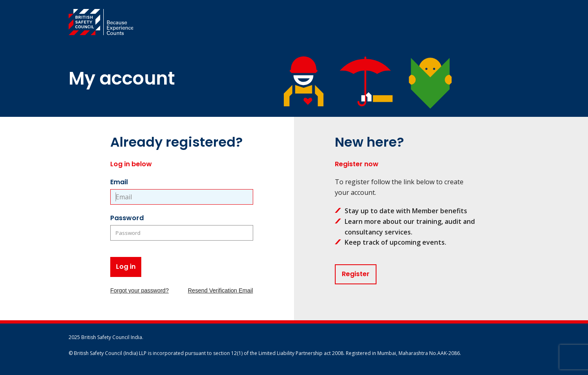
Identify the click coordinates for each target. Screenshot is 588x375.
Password (127, 218)
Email (119, 182)
